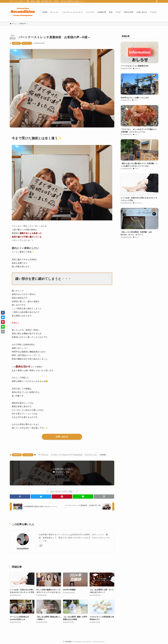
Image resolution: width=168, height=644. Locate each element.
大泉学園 (103, 455)
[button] (20, 497)
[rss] (157, 1)
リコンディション (91, 455)
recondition (23, 549)
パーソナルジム (43, 455)
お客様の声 (16, 43)
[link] (41, 546)
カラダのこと (27, 43)
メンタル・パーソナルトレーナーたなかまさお (66, 455)
